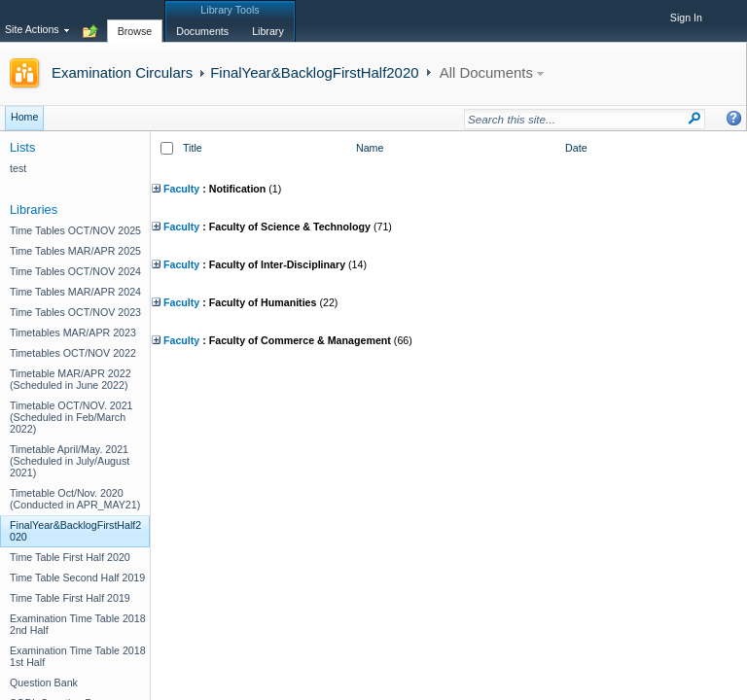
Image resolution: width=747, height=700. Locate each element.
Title (193, 148)
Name (370, 148)
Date (576, 148)
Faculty (176, 189)
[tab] (135, 20)
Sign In (686, 17)
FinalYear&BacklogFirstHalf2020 (314, 72)
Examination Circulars (122, 72)
